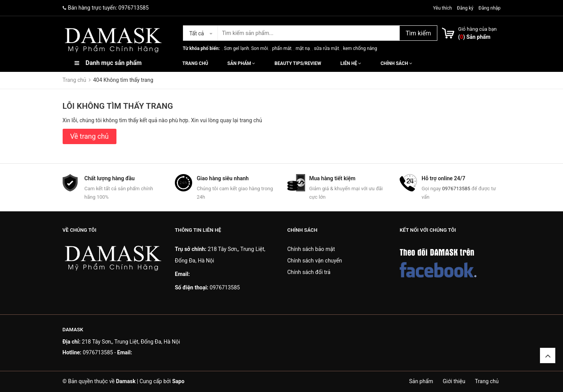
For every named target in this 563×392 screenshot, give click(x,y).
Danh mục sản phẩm (114, 63)
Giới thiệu (454, 381)
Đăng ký (465, 8)
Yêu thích (443, 8)
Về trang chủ (90, 136)
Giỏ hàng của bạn (477, 29)
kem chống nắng (360, 48)
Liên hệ (351, 63)
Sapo (178, 381)
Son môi (259, 48)
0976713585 (134, 8)
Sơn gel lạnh (237, 48)
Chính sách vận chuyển (315, 261)
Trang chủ (195, 63)
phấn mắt (282, 48)
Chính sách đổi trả (309, 272)
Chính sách (396, 63)
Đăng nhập (489, 8)
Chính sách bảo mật (311, 249)
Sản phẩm (242, 63)
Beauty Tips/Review (298, 63)
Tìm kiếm (418, 33)
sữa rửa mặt (326, 48)
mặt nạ (303, 48)
